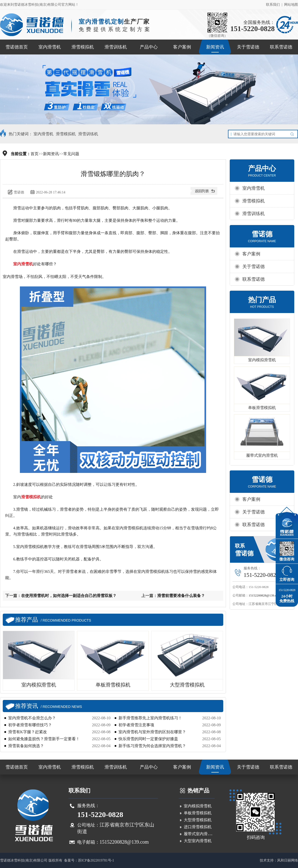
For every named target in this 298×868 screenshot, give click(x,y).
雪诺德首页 (17, 47)
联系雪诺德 (281, 47)
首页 (35, 154)
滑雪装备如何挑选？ (26, 746)
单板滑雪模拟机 (262, 408)
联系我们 (273, 5)
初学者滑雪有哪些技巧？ (30, 725)
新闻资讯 (215, 47)
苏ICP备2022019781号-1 (96, 860)
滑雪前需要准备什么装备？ (181, 596)
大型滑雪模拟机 (198, 820)
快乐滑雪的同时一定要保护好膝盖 (148, 739)
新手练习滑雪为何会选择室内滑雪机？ (152, 746)
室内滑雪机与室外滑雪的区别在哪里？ (152, 732)
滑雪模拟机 (83, 47)
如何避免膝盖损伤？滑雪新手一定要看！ (44, 739)
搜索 (293, 134)
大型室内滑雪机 (198, 841)
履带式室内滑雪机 (262, 455)
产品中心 (149, 47)
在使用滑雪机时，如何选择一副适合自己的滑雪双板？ (69, 596)
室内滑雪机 (50, 47)
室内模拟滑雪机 (262, 360)
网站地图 (291, 5)
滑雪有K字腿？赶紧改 (28, 732)
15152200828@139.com (265, 595)
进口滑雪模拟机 (198, 827)
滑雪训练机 (116, 47)
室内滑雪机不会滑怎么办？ (32, 718)
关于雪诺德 (248, 47)
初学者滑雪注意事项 (136, 725)
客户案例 (182, 47)
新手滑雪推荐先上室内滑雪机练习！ (150, 718)
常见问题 (71, 154)
